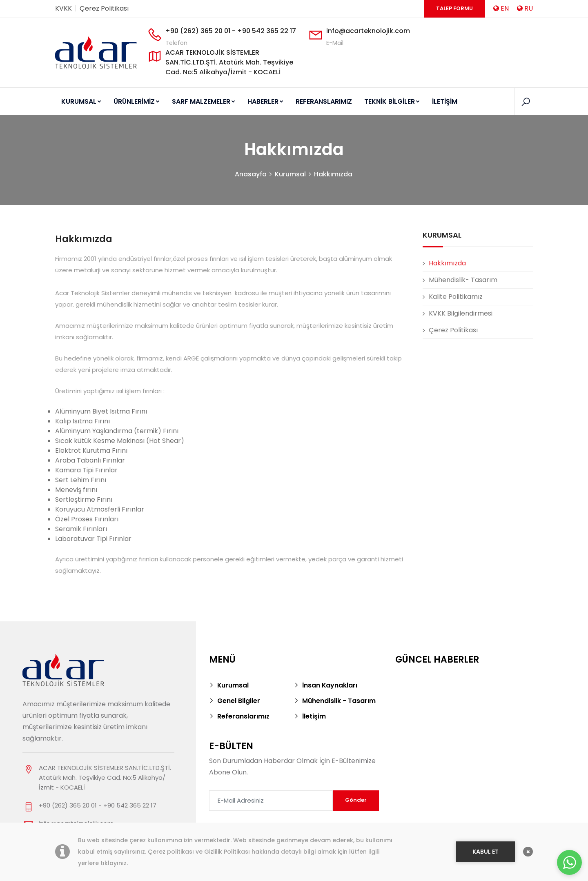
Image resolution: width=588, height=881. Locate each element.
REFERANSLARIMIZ (324, 101)
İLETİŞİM (445, 101)
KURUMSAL (81, 101)
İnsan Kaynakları (330, 686)
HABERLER (265, 101)
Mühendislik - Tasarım (339, 701)
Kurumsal (290, 175)
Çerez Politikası (104, 8)
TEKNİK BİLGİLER (392, 101)
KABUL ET (486, 852)
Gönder (356, 800)
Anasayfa (251, 175)
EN (501, 8)
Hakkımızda (333, 175)
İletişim (314, 717)
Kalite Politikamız (456, 297)
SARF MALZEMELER (204, 101)
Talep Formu (454, 8)
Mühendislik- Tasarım (463, 280)
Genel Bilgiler (239, 701)
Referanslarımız (244, 717)
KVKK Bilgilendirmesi (461, 314)
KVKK (63, 8)
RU (525, 8)
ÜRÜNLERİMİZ (137, 101)
